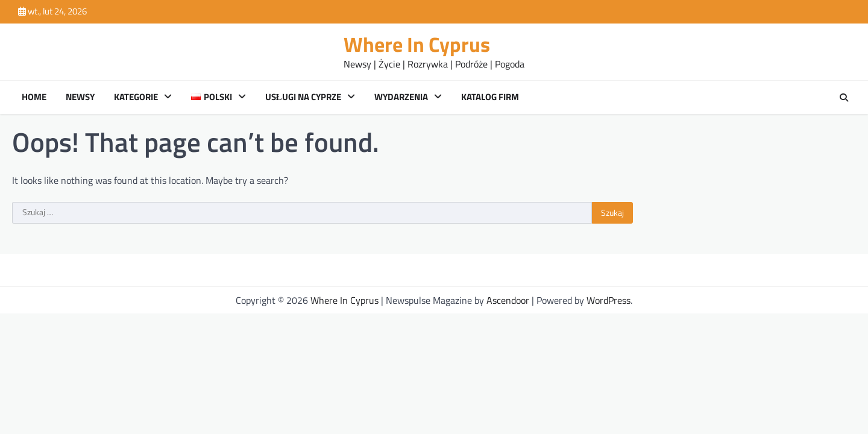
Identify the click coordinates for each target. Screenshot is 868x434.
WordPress (609, 300)
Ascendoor (508, 300)
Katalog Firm (490, 97)
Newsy (80, 97)
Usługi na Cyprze (303, 97)
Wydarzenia (401, 97)
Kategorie (136, 97)
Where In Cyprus (417, 44)
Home (34, 97)
